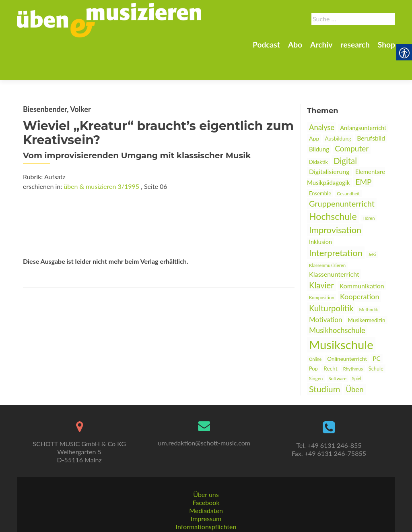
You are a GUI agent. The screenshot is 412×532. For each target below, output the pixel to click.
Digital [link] (345, 132)
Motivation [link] (325, 291)
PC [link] (377, 330)
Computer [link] (352, 120)
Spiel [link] (356, 350)
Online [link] (315, 331)
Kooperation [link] (360, 268)
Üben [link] (354, 361)
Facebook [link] (206, 484)
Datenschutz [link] (206, 524)
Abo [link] (295, 45)
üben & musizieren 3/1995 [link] (101, 158)
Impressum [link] (206, 500)
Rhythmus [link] (353, 341)
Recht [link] (331, 340)
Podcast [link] (266, 45)
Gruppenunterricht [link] (342, 175)
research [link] (355, 45)
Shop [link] (386, 45)
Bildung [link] (319, 121)
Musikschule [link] (341, 316)
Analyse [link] (322, 99)
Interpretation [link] (336, 225)
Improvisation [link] (335, 202)
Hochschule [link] (333, 188)
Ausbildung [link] (338, 110)
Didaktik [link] (318, 134)
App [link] (314, 110)
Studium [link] (324, 361)
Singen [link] (316, 350)
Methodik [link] (369, 281)
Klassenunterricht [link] (334, 246)
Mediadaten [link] (206, 492)
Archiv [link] (321, 45)
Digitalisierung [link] (329, 143)
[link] (109, 19)
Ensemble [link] (320, 165)
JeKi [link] (372, 226)
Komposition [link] (322, 269)
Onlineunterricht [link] (347, 331)
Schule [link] (376, 340)
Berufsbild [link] (371, 110)
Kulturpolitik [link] (331, 280)
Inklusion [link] (320, 214)
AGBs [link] (206, 516)
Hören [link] (369, 190)
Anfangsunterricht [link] (363, 100)
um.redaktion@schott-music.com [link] (204, 424)
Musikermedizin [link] (367, 292)
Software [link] (338, 350)
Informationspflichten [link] (206, 508)
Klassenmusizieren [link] (327, 237)
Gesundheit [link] (348, 165)
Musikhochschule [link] (337, 302)
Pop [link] (313, 340)
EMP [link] (363, 154)
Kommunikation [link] (362, 258)
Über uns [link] (206, 476)
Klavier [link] (321, 257)
